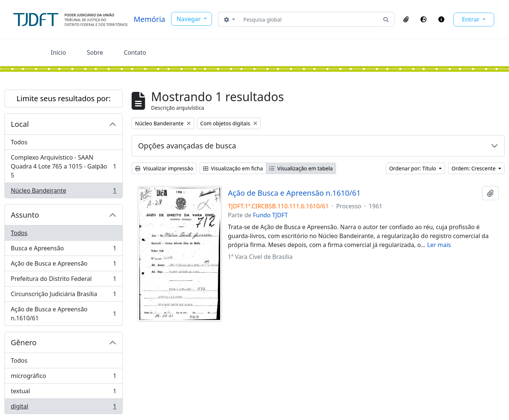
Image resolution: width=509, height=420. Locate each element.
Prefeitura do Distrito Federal (63, 280)
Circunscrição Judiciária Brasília (63, 296)
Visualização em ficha (233, 168)
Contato (135, 52)
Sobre (95, 52)
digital (63, 408)
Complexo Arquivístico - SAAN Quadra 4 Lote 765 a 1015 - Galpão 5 (63, 166)
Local (20, 124)
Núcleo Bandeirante (63, 192)
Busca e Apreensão (63, 250)
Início (59, 52)
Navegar (189, 19)
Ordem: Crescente (474, 168)
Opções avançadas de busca (187, 146)
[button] (406, 19)
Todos (19, 142)
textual (63, 393)
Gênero (24, 342)
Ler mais (439, 245)
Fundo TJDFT (270, 215)
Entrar (471, 19)
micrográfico (63, 377)
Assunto (25, 215)
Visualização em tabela (301, 168)
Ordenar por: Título (413, 168)
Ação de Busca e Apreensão (63, 265)
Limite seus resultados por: (64, 98)
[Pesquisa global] (309, 19)
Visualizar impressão (164, 168)
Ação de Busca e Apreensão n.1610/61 (63, 314)
